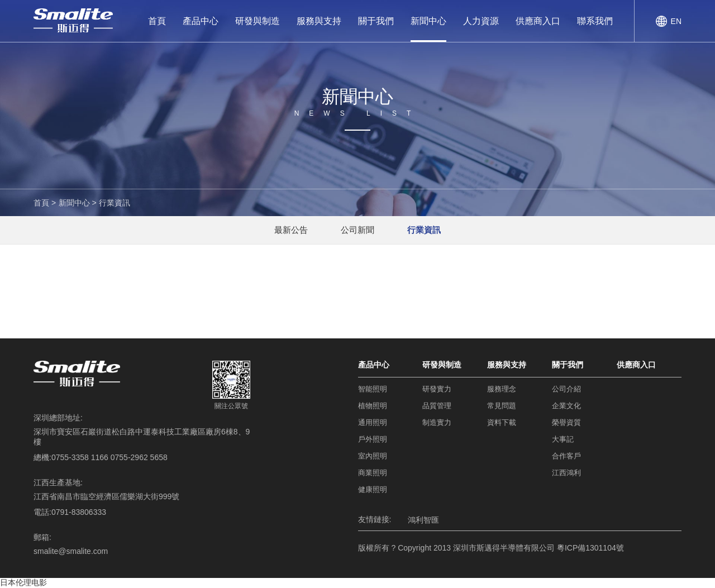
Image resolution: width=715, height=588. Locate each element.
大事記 (563, 439)
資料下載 (502, 422)
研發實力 (437, 389)
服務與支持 (319, 21)
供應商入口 (538, 21)
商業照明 (373, 473)
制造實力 (437, 422)
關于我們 (376, 21)
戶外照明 (373, 439)
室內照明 (373, 456)
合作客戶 (566, 456)
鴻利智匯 (423, 520)
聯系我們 (595, 21)
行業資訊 (115, 203)
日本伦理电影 (23, 582)
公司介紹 (566, 389)
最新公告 (290, 230)
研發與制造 (258, 21)
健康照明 (373, 489)
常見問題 (502, 406)
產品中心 (201, 21)
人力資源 (481, 21)
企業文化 (566, 406)
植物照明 (373, 406)
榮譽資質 (566, 422)
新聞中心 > (78, 203)
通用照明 (373, 422)
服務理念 (502, 389)
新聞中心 (428, 21)
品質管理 (437, 406)
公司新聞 (357, 230)
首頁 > (45, 203)
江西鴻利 (566, 473)
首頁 (157, 21)
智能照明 (373, 389)
